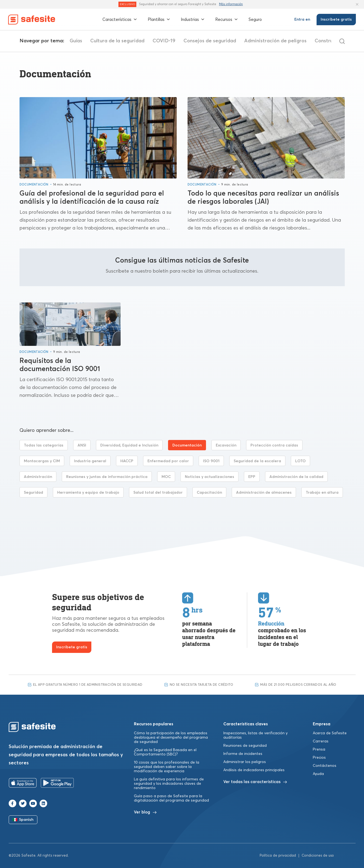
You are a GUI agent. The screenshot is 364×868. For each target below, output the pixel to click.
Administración (38, 477)
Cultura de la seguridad (165, 41)
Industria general (90, 461)
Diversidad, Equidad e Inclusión (129, 445)
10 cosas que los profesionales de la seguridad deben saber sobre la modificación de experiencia (167, 767)
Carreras (321, 741)
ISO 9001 (211, 461)
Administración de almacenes (264, 493)
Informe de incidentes (243, 754)
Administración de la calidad (296, 477)
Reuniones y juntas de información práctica (107, 477)
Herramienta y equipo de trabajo (88, 493)
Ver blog (145, 812)
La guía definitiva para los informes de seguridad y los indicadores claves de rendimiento (169, 784)
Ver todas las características (255, 782)
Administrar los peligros (245, 762)
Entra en (302, 20)
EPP (252, 477)
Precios (319, 758)
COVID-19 (211, 41)
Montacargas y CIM (42, 461)
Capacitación (209, 493)
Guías (123, 41)
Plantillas (159, 19)
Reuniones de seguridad (245, 746)
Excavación (226, 445)
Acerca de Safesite (330, 733)
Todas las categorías (44, 445)
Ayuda (318, 774)
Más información (231, 4)
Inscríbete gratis (336, 20)
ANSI (82, 445)
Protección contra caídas (274, 445)
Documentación (34, 185)
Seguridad (33, 493)
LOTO (300, 461)
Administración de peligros (323, 41)
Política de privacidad (278, 856)
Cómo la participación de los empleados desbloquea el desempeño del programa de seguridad (171, 738)
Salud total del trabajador (158, 493)
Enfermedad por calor (168, 461)
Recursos (226, 19)
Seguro (255, 19)
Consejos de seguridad (257, 41)
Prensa (319, 749)
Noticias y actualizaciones (210, 477)
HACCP (127, 461)
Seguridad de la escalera (257, 461)
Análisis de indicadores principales (254, 770)
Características (120, 19)
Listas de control (89, 41)
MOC (166, 477)
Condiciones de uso (318, 856)
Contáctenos (325, 766)
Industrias (193, 19)
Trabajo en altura (322, 493)
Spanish (23, 820)
